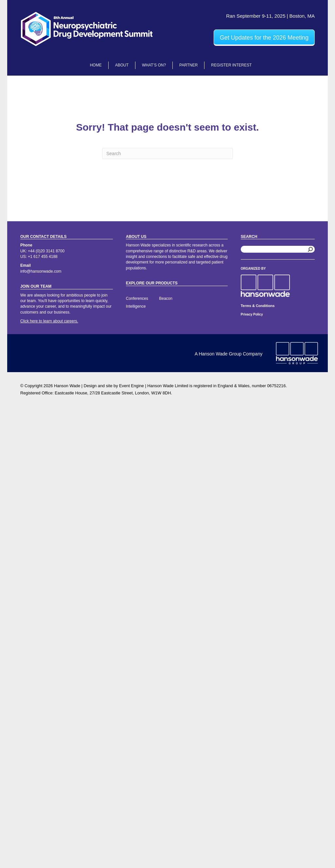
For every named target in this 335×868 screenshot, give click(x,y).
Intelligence (136, 306)
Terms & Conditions (258, 306)
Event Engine (132, 386)
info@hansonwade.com (41, 271)
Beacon (166, 298)
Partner (188, 65)
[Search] (167, 154)
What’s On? (154, 65)
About (122, 65)
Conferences (137, 298)
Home (96, 65)
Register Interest (231, 65)
